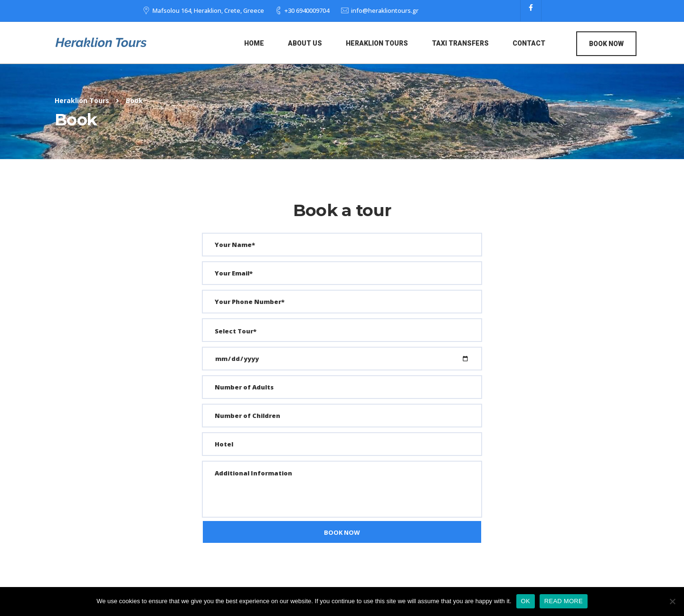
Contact (529, 43)
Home (254, 43)
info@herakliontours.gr (385, 10)
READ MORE (564, 601)
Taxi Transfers (460, 43)
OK (526, 601)
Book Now (606, 44)
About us (305, 43)
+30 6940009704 (307, 10)
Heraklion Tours (377, 43)
